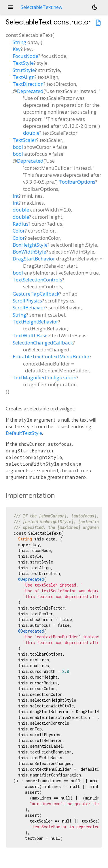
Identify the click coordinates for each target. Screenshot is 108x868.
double (31, 133)
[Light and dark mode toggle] (95, 7)
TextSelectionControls (37, 280)
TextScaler (25, 140)
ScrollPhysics (27, 301)
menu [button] (10, 7)
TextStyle (23, 63)
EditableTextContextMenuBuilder (51, 356)
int (16, 196)
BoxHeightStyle (30, 245)
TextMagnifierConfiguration (44, 377)
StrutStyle (24, 70)
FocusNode (25, 56)
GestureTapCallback (36, 294)
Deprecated (30, 91)
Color (19, 231)
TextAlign (24, 77)
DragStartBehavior (34, 259)
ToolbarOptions (77, 182)
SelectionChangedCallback (43, 343)
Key (17, 49)
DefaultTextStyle (24, 433)
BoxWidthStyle (29, 252)
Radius (21, 224)
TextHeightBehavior (35, 322)
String (19, 42)
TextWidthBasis (31, 335)
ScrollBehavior (29, 308)
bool (18, 147)
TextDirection (28, 84)
